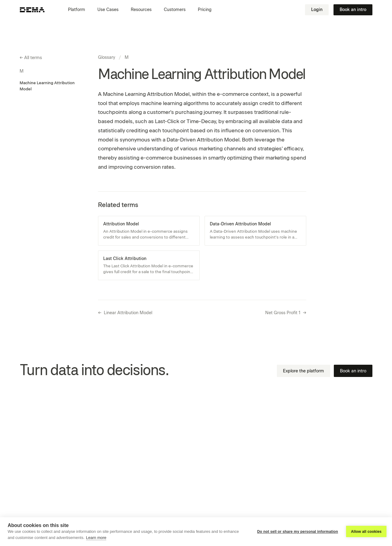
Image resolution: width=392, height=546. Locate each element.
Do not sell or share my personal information (298, 532)
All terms (31, 58)
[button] (79, 10)
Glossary (107, 57)
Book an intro (353, 10)
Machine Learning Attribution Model (47, 86)
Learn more (96, 538)
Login (317, 10)
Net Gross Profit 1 (286, 313)
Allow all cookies (366, 532)
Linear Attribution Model (125, 313)
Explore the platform (303, 371)
